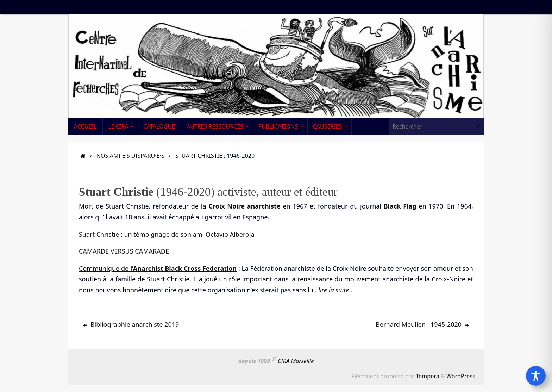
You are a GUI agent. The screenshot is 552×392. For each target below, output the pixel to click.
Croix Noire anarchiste (244, 206)
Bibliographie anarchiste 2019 (131, 324)
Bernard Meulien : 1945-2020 (422, 324)
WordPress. (462, 376)
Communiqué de (158, 268)
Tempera (428, 376)
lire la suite (334, 290)
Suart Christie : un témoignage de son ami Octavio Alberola (167, 234)
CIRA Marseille (296, 361)
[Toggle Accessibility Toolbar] (536, 376)
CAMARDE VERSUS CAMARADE (124, 251)
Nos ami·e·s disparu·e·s (130, 156)
